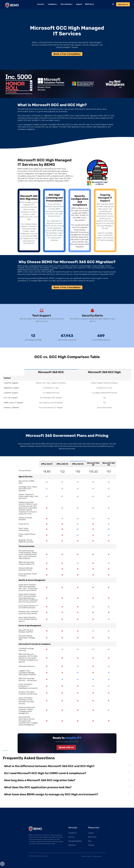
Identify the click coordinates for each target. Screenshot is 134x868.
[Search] (113, 4)
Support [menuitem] (91, 833)
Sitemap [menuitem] (91, 845)
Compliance (53, 4)
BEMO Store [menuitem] (92, 837)
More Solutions (67, 4)
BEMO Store (90, 4)
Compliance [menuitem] (72, 833)
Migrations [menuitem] (72, 845)
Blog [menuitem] (90, 841)
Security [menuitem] (71, 837)
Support (79, 4)
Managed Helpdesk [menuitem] (75, 841)
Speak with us (66, 747)
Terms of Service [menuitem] (87, 856)
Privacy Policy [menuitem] (97, 856)
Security (41, 4)
